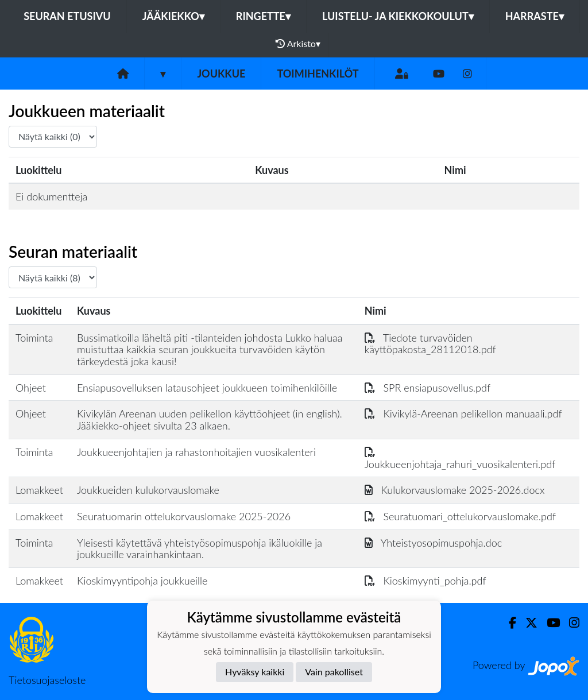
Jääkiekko (173, 16)
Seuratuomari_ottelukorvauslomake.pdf (460, 516)
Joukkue (221, 74)
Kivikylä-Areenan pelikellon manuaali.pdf (463, 413)
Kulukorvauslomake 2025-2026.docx (455, 490)
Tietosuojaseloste (47, 680)
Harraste (535, 16)
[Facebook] (508, 623)
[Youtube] (439, 74)
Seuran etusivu (67, 16)
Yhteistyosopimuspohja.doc (434, 543)
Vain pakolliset (334, 672)
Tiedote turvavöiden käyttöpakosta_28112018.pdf (430, 344)
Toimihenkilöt (318, 74)
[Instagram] (467, 74)
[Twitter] (527, 623)
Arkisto (298, 44)
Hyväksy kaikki (255, 672)
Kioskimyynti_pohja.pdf (425, 581)
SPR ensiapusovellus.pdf (428, 388)
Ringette (263, 16)
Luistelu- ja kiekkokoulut (398, 16)
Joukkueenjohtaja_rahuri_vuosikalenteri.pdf (460, 458)
